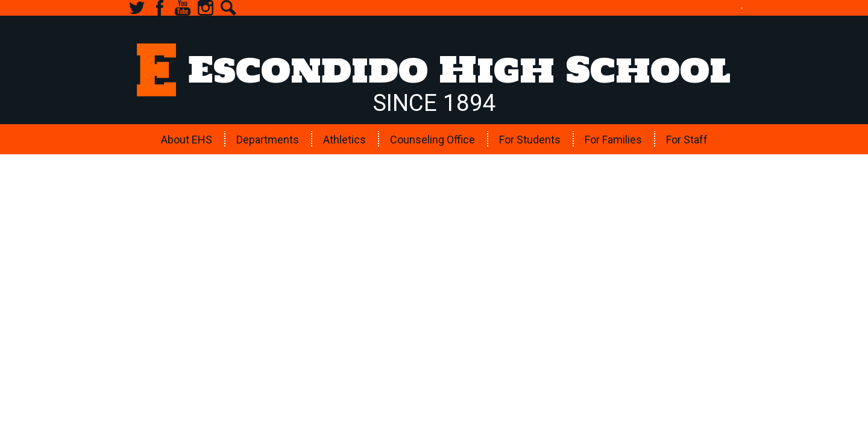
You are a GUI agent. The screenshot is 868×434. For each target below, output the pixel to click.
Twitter (137, 8)
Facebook (160, 8)
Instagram (206, 8)
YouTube (183, 8)
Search (228, 8)
